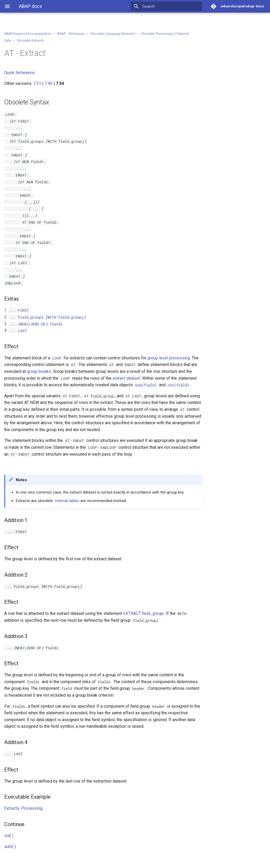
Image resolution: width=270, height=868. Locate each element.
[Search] (171, 6)
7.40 (49, 83)
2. (46, 317)
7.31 (37, 83)
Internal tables (67, 501)
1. (17, 310)
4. (16, 331)
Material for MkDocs (36, 862)
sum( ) (10, 847)
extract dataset (126, 378)
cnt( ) (9, 836)
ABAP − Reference (71, 34)
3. (34, 324)
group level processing (169, 358)
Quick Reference (20, 73)
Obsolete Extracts (30, 40)
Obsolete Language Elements (113, 34)
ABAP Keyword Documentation (28, 34)
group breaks (39, 371)
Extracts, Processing (23, 808)
